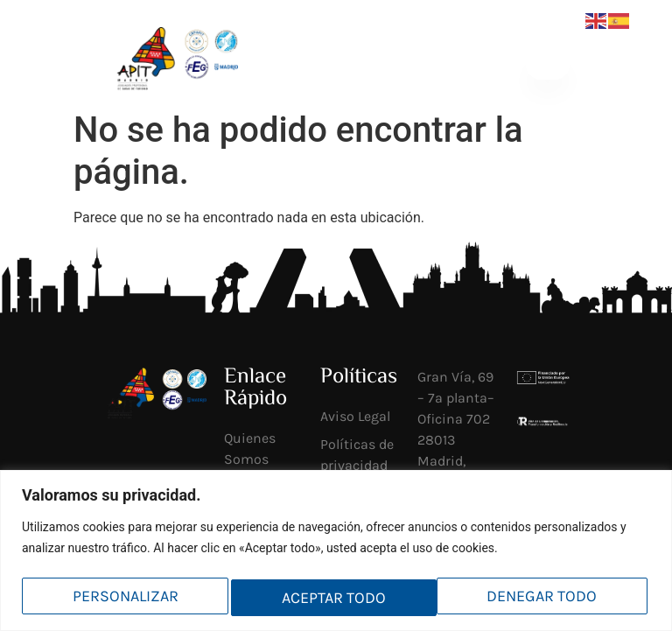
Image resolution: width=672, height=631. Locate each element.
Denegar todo (337, 598)
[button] (547, 64)
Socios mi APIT (400, 64)
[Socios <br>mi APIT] (361, 64)
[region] (336, 552)
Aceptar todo (549, 598)
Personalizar (124, 598)
